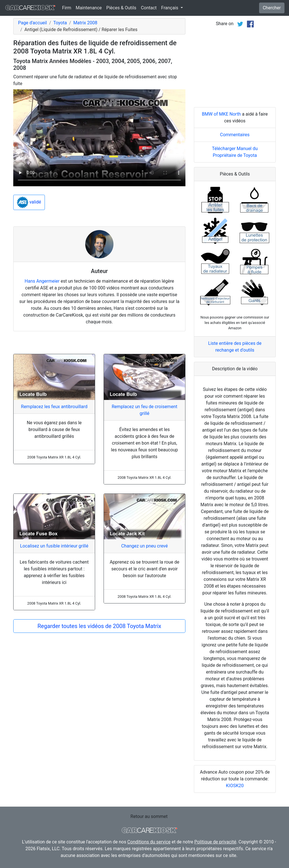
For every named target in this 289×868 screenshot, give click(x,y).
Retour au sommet (149, 816)
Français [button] (170, 8)
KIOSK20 (235, 786)
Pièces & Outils (121, 8)
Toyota (60, 23)
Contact (149, 8)
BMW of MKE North (221, 114)
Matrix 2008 (85, 23)
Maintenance (89, 8)
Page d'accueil (32, 23)
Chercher (272, 8)
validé (29, 202)
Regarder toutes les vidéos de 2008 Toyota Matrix (99, 626)
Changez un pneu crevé (144, 546)
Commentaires (235, 135)
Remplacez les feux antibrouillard (54, 407)
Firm (67, 8)
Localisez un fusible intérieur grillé (54, 546)
